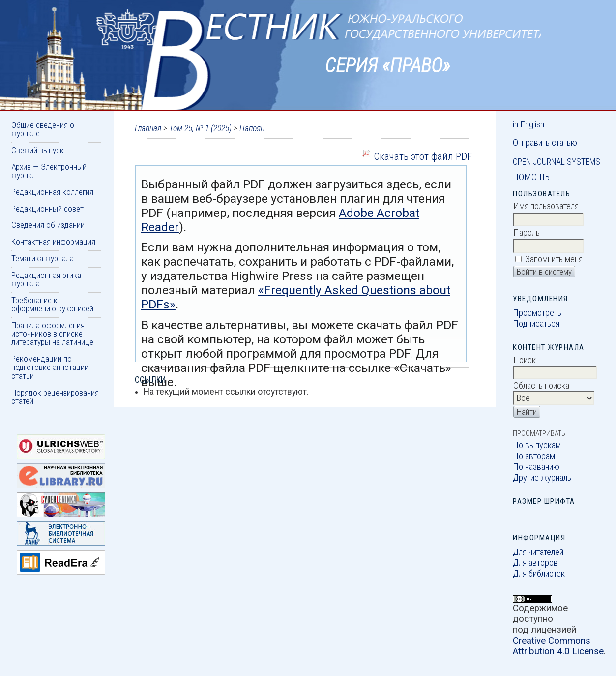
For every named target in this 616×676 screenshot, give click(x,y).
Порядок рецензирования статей (55, 397)
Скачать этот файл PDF (423, 156)
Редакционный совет (47, 209)
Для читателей (538, 552)
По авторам (534, 456)
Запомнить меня (554, 259)
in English (528, 124)
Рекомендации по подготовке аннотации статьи (50, 367)
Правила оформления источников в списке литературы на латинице (52, 334)
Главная (148, 128)
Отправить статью (545, 143)
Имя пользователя (546, 206)
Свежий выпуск (38, 150)
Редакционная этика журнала (46, 279)
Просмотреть (537, 313)
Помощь (531, 177)
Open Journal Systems (557, 162)
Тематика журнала (43, 258)
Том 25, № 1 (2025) (200, 128)
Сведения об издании (48, 225)
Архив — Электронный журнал (49, 171)
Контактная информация (53, 242)
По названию (536, 467)
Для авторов (535, 563)
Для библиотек (539, 574)
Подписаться (536, 324)
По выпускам (537, 445)
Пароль (527, 233)
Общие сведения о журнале (43, 129)
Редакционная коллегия (52, 192)
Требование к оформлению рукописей (52, 304)
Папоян (252, 128)
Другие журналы (543, 478)
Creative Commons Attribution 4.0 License (558, 646)
